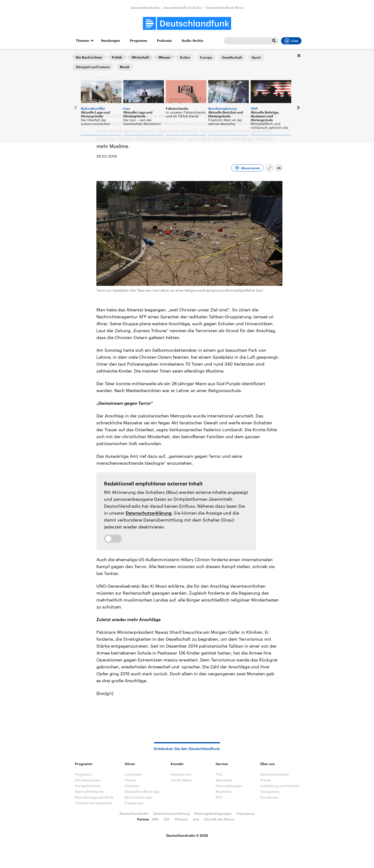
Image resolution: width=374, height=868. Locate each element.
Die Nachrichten (105, 56)
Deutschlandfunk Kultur (183, 8)
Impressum (246, 813)
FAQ (219, 774)
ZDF (167, 819)
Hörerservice (181, 774)
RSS (219, 797)
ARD (155, 819)
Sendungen (111, 41)
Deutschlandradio (145, 8)
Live (291, 41)
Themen (83, 41)
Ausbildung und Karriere (280, 786)
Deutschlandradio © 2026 (187, 835)
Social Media (181, 780)
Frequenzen (134, 803)
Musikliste (223, 791)
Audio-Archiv (192, 41)
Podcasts (164, 41)
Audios (130, 780)
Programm (138, 41)
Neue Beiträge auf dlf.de (94, 797)
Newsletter (224, 780)
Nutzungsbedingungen (213, 813)
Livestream (134, 774)
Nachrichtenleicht (89, 791)
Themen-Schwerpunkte (93, 803)
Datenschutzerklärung (149, 513)
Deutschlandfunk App (142, 791)
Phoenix (181, 819)
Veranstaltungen (229, 786)
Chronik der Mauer (219, 819)
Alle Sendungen (88, 780)
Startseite (80, 56)
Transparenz (270, 791)
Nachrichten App (138, 797)
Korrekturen (270, 797)
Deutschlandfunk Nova (225, 8)
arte (196, 819)
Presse (265, 780)
